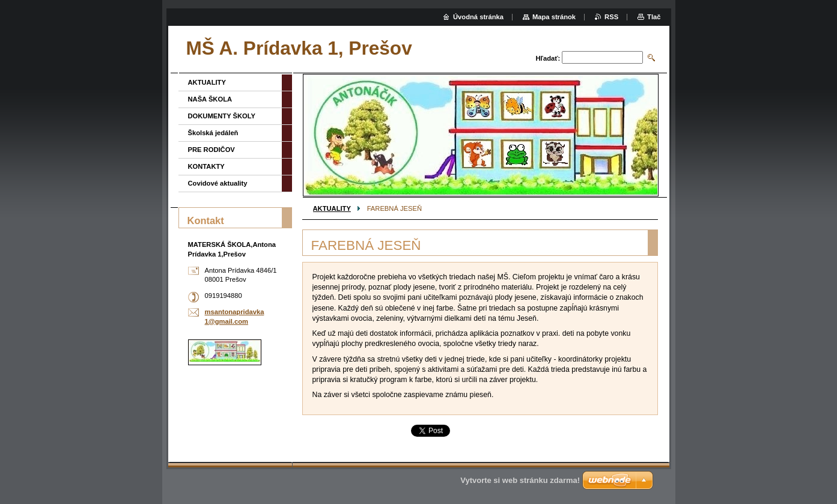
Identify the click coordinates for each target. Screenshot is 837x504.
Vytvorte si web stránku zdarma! (520, 480)
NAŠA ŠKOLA (210, 99)
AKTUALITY (332, 208)
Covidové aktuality (218, 183)
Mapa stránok (554, 17)
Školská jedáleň (213, 133)
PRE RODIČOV (212, 150)
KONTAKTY (206, 166)
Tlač (654, 17)
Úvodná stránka (478, 17)
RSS (611, 17)
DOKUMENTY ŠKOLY (222, 116)
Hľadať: (548, 58)
